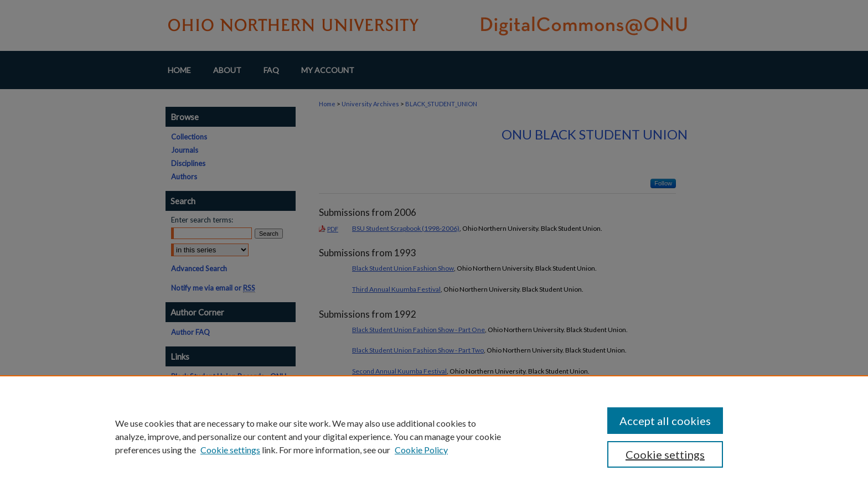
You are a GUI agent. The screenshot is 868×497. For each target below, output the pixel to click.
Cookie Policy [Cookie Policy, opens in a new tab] (421, 450)
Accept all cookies (665, 421)
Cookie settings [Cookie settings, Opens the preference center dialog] (665, 454)
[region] (434, 436)
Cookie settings (230, 450)
